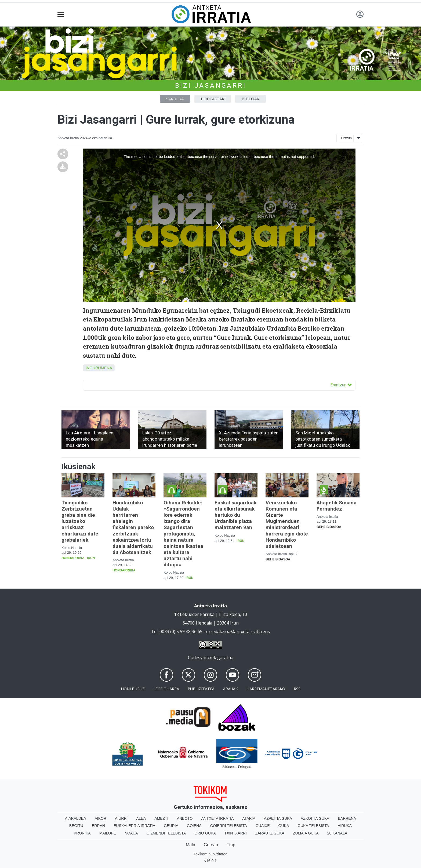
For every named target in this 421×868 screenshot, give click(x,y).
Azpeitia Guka (278, 818)
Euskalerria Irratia (134, 826)
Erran (98, 826)
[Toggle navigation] (61, 14)
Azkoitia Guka (315, 818)
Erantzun (341, 385)
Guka (284, 826)
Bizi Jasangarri (211, 86)
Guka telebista (313, 826)
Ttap (231, 845)
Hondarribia (73, 558)
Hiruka (345, 826)
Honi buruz (133, 689)
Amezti (161, 818)
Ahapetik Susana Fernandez (337, 506)
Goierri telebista (228, 826)
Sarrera (175, 99)
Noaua (131, 833)
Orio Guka (205, 833)
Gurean (211, 845)
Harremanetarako (266, 689)
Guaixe (263, 826)
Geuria (171, 826)
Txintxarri (236, 833)
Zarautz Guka (270, 833)
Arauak (231, 689)
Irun (91, 558)
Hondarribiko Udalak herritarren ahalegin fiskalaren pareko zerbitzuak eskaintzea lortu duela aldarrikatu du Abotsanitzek (133, 527)
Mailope (108, 833)
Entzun (346, 138)
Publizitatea (201, 689)
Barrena (347, 818)
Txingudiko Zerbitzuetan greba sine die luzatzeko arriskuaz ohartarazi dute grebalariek (80, 521)
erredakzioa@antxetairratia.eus (238, 631)
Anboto (185, 818)
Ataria (249, 818)
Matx (190, 845)
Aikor (100, 818)
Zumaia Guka (306, 833)
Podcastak (213, 99)
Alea (141, 818)
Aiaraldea (76, 818)
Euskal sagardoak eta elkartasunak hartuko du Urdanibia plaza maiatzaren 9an (235, 515)
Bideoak (251, 99)
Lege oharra (166, 689)
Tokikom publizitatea (210, 854)
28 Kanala (337, 833)
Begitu (76, 826)
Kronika (82, 833)
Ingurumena (99, 368)
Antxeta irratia (218, 818)
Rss (297, 689)
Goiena (194, 826)
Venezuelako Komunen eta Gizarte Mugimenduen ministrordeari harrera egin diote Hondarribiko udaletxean (287, 524)
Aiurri (121, 818)
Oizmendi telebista (166, 833)
